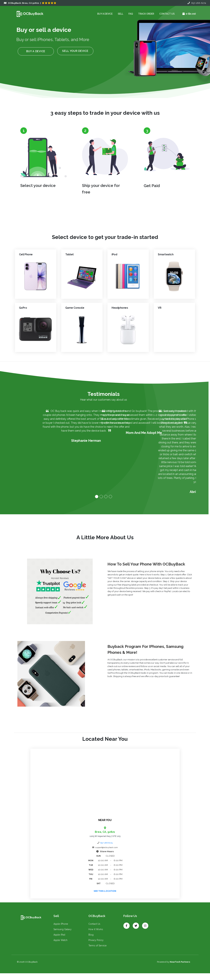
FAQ (130, 14)
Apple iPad (58, 942)
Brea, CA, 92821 (105, 835)
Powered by (173, 969)
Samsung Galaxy (62, 936)
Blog (90, 942)
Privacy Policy (95, 947)
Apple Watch (60, 947)
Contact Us (166, 14)
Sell (120, 14)
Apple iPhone (60, 931)
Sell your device (74, 52)
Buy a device (104, 14)
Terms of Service (96, 953)
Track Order (145, 14)
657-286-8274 (197, 3)
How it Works (95, 936)
